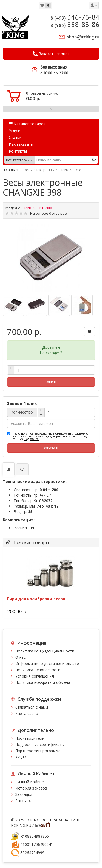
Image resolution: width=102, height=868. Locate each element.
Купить (51, 382)
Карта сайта (27, 713)
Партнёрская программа (38, 751)
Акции (21, 757)
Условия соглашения (35, 676)
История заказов (31, 788)
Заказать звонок (51, 54)
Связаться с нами (32, 707)
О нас (20, 657)
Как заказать (21, 144)
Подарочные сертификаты (40, 744)
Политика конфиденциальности (45, 651)
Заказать (51, 448)
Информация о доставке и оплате (47, 664)
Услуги (15, 130)
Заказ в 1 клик (22, 403)
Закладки (24, 794)
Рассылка (24, 801)
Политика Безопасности (38, 670)
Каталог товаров (27, 124)
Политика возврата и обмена (43, 682)
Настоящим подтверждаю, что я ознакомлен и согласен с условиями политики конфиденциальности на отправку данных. (50, 436)
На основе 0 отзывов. (49, 213)
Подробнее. (32, 439)
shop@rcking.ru (83, 37)
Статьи (15, 137)
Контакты (18, 151)
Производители (30, 738)
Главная (11, 170)
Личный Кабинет (31, 782)
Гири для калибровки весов (36, 599)
